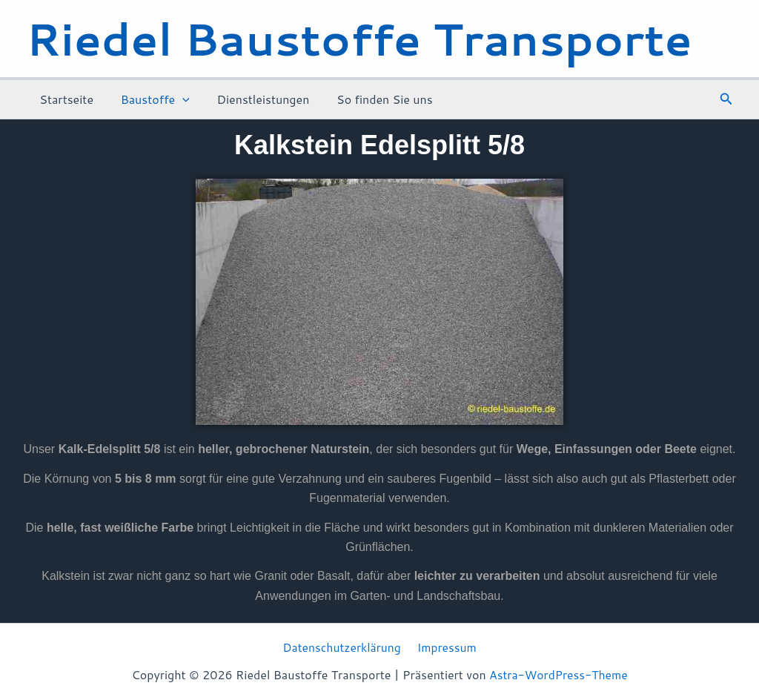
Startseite (65, 99)
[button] (726, 100)
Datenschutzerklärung (343, 648)
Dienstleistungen (255, 99)
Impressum (446, 648)
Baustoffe (150, 99)
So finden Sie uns (373, 99)
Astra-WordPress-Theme (559, 675)
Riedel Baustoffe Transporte (359, 38)
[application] (177, 99)
